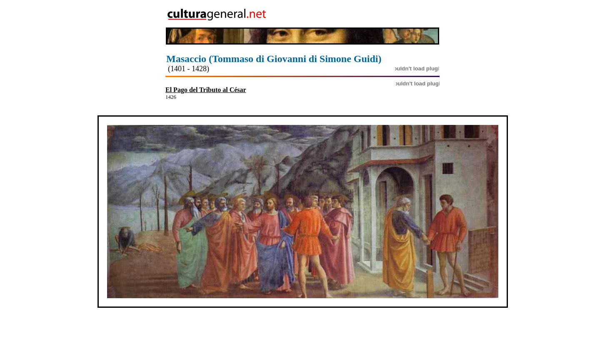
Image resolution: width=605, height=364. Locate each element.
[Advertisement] (391, 14)
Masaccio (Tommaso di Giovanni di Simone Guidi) (274, 59)
